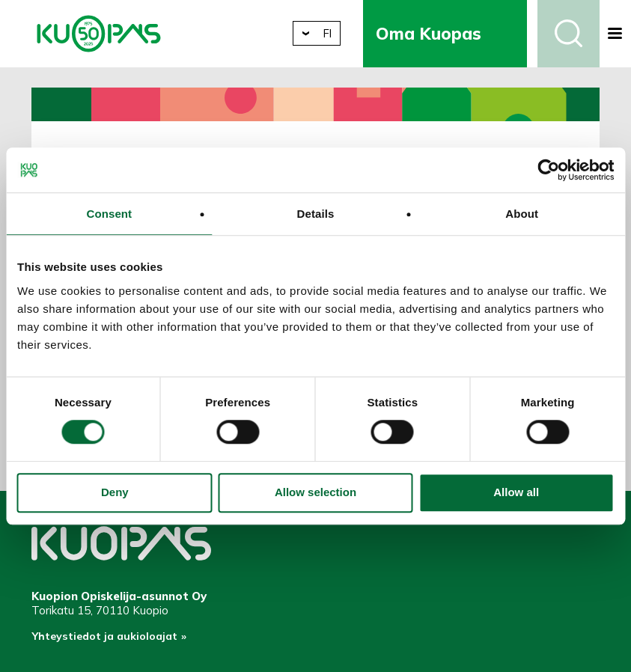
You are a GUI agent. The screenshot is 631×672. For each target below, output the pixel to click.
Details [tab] (316, 214)
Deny (115, 493)
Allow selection (315, 493)
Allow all (516, 493)
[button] (615, 34)
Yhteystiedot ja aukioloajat (107, 639)
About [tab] (522, 214)
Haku (568, 34)
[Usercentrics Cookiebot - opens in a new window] (548, 170)
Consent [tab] (109, 214)
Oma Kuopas (440, 33)
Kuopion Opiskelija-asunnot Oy (99, 34)
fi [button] (338, 33)
